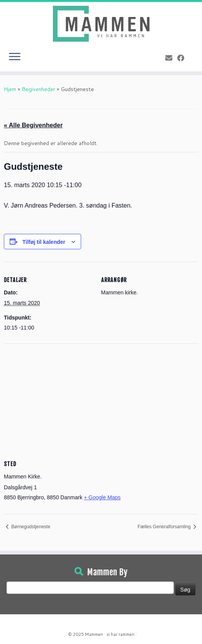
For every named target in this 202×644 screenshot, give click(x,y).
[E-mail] (171, 58)
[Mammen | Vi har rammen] (101, 24)
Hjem (10, 89)
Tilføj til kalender (44, 242)
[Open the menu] (15, 57)
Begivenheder (38, 89)
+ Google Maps (102, 497)
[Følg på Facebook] (183, 58)
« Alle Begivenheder (33, 125)
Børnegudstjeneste (30, 527)
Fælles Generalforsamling (165, 527)
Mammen (94, 634)
